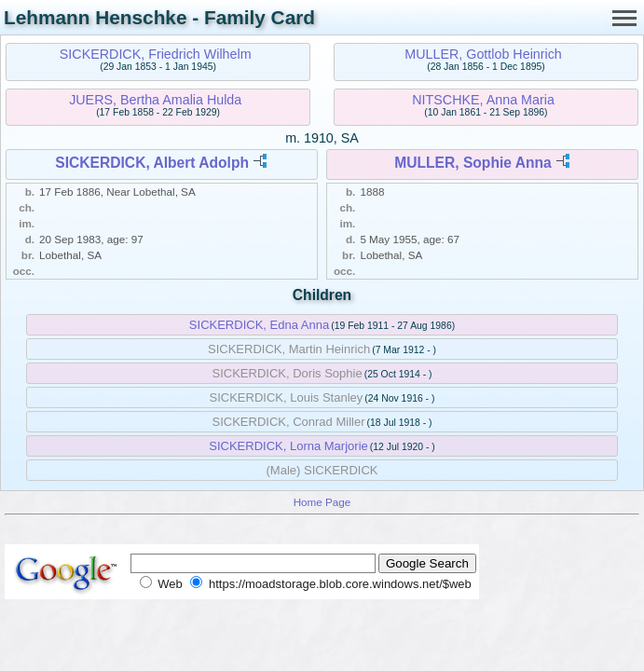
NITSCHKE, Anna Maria (483, 100)
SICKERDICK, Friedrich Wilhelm (156, 54)
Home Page (322, 502)
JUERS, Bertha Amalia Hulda (155, 100)
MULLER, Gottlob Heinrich (483, 54)
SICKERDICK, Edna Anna (259, 325)
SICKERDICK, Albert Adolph (152, 163)
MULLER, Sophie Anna (473, 163)
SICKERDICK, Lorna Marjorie (288, 446)
